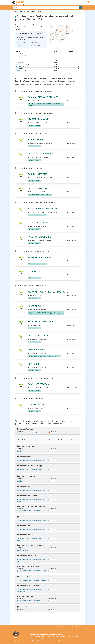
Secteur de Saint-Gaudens (27, 496)
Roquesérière (18, 66)
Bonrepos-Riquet (19, 56)
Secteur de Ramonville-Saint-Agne (30, 466)
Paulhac (17, 73)
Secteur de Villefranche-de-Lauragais (31, 506)
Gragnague (18, 62)
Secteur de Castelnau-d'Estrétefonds (30, 545)
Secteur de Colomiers (25, 446)
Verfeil (17, 54)
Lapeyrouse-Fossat (19, 71)
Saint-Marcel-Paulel (19, 58)
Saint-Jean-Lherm (19, 60)
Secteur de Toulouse (25, 429)
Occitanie (29, 11)
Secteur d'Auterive (24, 577)
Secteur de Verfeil (24, 526)
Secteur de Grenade (24, 487)
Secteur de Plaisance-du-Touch (28, 586)
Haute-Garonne (34, 11)
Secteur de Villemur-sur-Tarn (28, 566)
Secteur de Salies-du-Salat (27, 556)
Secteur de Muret (24, 457)
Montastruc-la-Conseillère (21, 64)
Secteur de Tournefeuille (26, 476)
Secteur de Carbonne (25, 535)
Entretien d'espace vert (22, 11)
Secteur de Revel (23, 607)
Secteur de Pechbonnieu (26, 596)
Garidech (17, 69)
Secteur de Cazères (24, 517)
